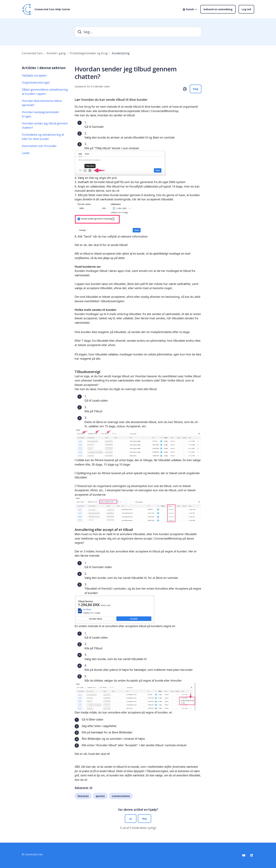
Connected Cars (32, 53)
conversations (121, 796)
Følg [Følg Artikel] (196, 89)
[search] (138, 32)
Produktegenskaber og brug (89, 53)
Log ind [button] (246, 9)
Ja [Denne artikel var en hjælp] (131, 819)
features (83, 796)
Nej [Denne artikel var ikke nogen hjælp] (145, 819)
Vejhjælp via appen (34, 75)
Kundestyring (121, 53)
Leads (26, 153)
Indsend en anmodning (218, 9)
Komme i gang (56, 53)
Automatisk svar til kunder (39, 146)
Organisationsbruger (36, 82)
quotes (100, 796)
